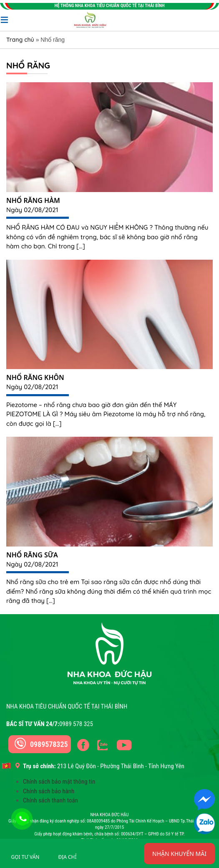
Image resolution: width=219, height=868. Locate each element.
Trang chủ (20, 40)
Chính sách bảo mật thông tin (59, 782)
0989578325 (49, 744)
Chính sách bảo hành (49, 791)
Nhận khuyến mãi (179, 854)
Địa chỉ (67, 857)
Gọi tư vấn (25, 857)
